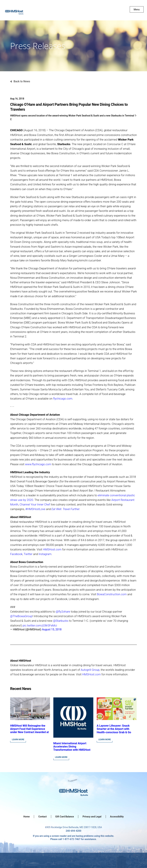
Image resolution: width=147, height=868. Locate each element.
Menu (137, 10)
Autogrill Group (90, 670)
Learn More (18, 740)
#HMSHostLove (35, 509)
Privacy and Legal (92, 817)
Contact (42, 817)
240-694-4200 (73, 831)
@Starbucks (61, 621)
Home (27, 817)
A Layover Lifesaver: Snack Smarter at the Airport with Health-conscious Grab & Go (114, 729)
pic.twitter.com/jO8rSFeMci (40, 625)
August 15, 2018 (52, 629)
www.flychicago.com (38, 464)
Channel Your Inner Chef (35, 504)
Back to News (22, 81)
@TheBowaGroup (21, 616)
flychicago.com (63, 399)
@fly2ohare (63, 612)
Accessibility (117, 817)
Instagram (45, 554)
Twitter (28, 554)
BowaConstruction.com (112, 594)
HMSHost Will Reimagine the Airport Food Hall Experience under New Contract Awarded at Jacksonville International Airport (29, 732)
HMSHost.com (52, 549)
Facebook (16, 554)
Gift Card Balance (65, 817)
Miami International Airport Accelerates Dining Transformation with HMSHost (72, 747)
